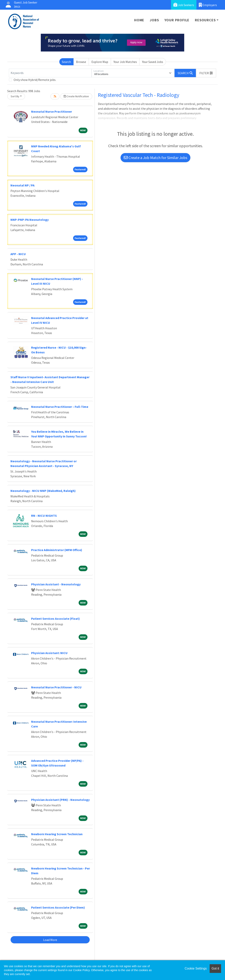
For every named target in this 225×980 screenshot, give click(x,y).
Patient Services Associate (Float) (55, 619)
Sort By (15, 96)
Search (66, 62)
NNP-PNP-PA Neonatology (30, 220)
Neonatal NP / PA (22, 185)
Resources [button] (205, 20)
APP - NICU (18, 254)
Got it (215, 968)
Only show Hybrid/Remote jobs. (35, 80)
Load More (50, 940)
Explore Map (100, 62)
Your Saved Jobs (153, 62)
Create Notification (76, 96)
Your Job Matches (125, 62)
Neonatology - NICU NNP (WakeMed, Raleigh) (43, 491)
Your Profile (177, 20)
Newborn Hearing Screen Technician (57, 834)
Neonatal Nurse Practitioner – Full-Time (60, 407)
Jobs (154, 20)
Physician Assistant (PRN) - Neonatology (60, 800)
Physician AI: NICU (49, 653)
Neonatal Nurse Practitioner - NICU (56, 687)
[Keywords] (50, 73)
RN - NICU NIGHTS (44, 516)
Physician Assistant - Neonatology (56, 584)
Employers (208, 5)
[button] (206, 73)
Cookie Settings (196, 968)
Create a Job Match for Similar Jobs (155, 158)
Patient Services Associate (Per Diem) (58, 907)
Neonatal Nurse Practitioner (52, 111)
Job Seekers (184, 5)
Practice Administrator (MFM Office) (57, 550)
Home (139, 20)
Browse (81, 62)
